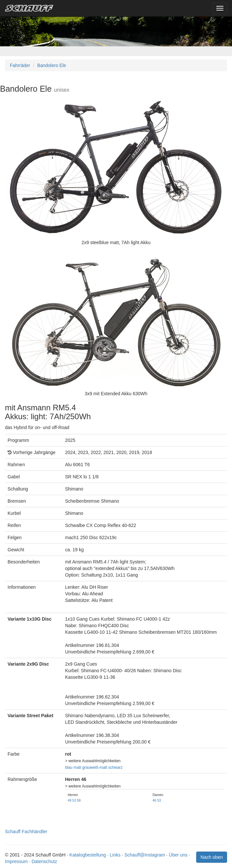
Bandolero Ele (52, 65)
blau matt (73, 767)
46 (154, 800)
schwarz (116, 767)
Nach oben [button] (212, 857)
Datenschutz (44, 861)
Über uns (178, 855)
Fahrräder (20, 65)
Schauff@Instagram (145, 855)
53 (74, 800)
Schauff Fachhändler (26, 832)
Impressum (16, 861)
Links (115, 855)
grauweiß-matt (95, 767)
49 (70, 800)
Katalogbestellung (88, 855)
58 (79, 800)
